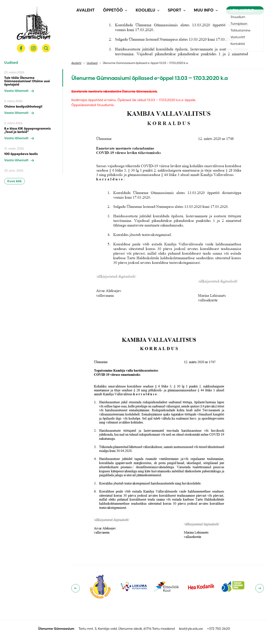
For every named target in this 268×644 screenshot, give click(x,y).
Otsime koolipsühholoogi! (23, 107)
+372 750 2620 (219, 629)
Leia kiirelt (243, 11)
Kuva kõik (15, 181)
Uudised (92, 63)
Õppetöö (113, 10)
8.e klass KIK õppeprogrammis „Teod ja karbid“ (27, 130)
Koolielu (145, 10)
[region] (34, 121)
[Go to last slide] (76, 588)
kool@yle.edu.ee (191, 629)
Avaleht (86, 10)
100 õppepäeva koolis (21, 154)
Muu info (204, 10)
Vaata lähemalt (19, 91)
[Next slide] (260, 588)
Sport (175, 10)
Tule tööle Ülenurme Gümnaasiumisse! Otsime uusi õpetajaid (27, 81)
